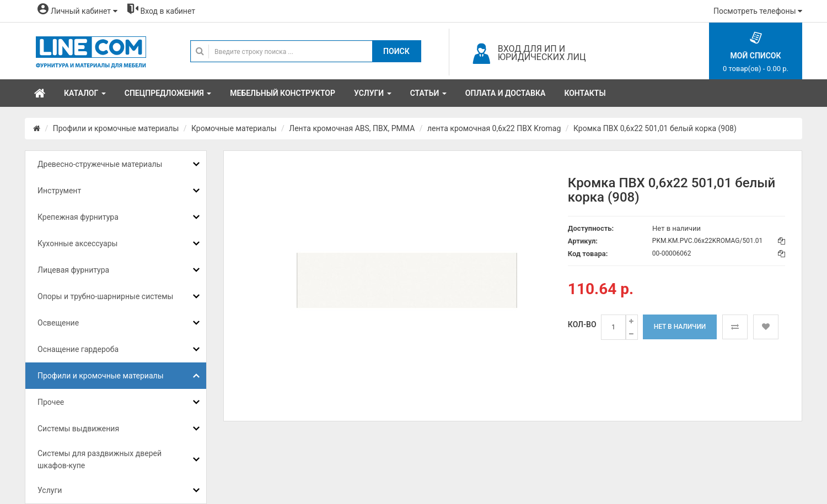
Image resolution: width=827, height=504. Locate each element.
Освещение (58, 323)
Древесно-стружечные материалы (100, 164)
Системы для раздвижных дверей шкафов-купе (100, 459)
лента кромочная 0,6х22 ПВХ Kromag (494, 128)
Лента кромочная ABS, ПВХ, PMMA (352, 128)
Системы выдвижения (78, 429)
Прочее (51, 402)
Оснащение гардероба (78, 349)
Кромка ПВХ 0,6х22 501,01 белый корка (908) (655, 128)
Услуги (50, 490)
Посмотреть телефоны (758, 11)
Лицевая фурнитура (73, 270)
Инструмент (59, 191)
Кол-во (582, 324)
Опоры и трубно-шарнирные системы (105, 296)
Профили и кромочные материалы (116, 128)
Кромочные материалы (234, 128)
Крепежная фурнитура (78, 217)
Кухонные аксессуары (77, 243)
